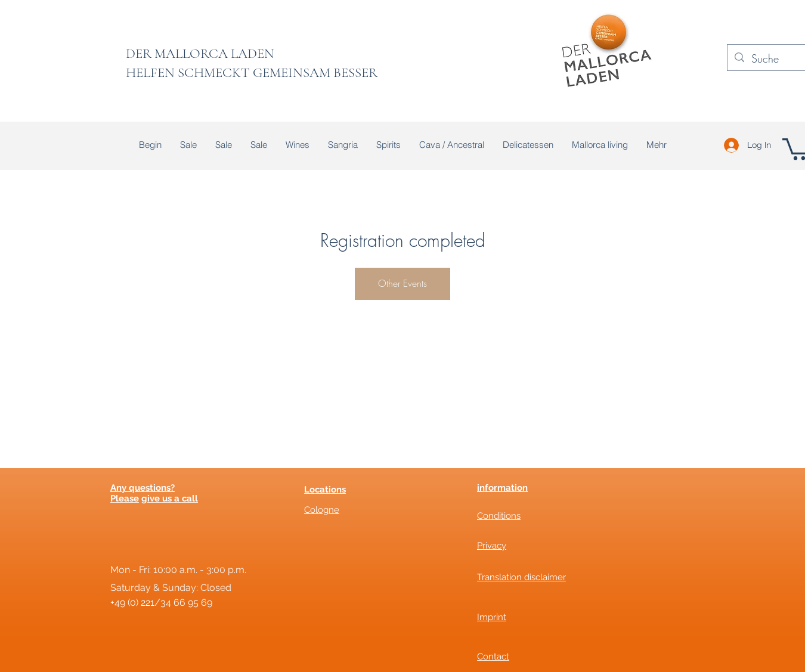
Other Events (402, 283)
